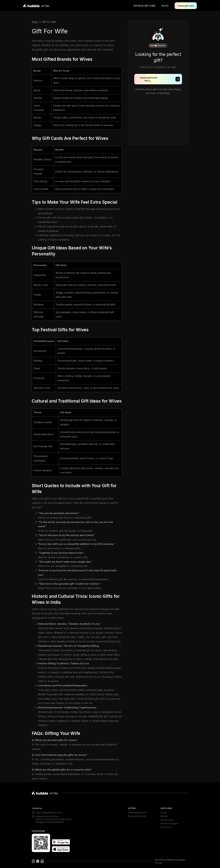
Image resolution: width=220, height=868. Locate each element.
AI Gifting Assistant (137, 812)
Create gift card (186, 6)
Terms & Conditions (170, 823)
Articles (164, 816)
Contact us (166, 827)
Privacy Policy (167, 820)
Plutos (164, 812)
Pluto (35, 22)
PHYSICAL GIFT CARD (145, 6)
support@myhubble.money (49, 812)
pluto (165, 6)
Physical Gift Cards (137, 816)
